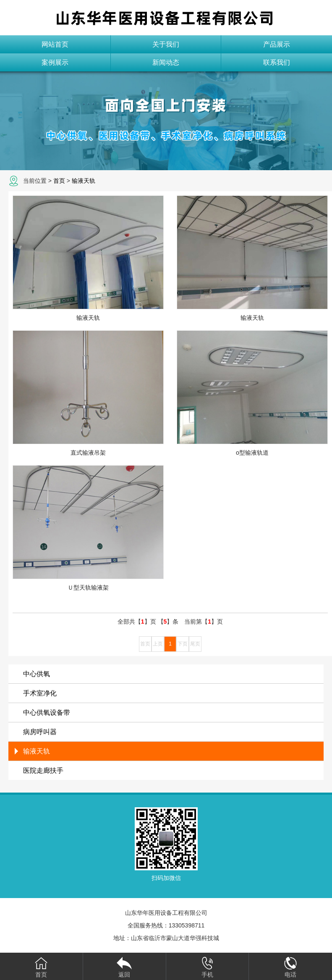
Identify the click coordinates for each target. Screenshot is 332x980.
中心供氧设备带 (47, 713)
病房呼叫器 (40, 732)
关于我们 (166, 44)
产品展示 (277, 44)
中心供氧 (37, 674)
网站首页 (55, 44)
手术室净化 (40, 693)
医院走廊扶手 (43, 771)
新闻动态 (166, 62)
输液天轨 (84, 181)
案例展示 (55, 62)
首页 (59, 181)
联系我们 (277, 62)
